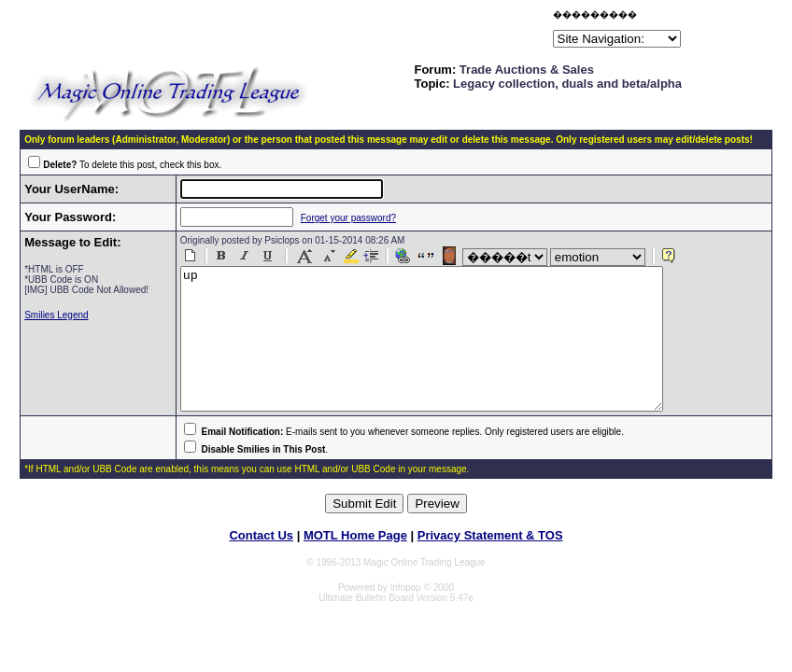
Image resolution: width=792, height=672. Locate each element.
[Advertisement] (331, 32)
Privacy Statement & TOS (490, 563)
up (441, 353)
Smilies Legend (56, 315)
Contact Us (261, 563)
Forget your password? (339, 218)
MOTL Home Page (355, 563)
